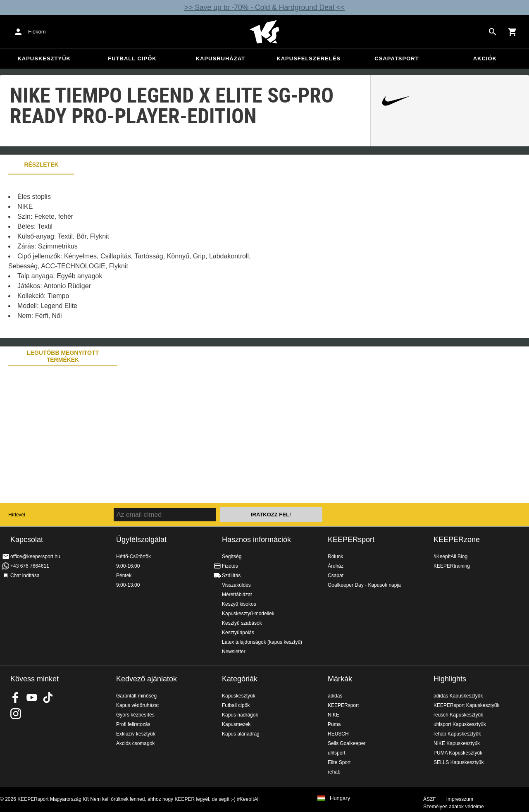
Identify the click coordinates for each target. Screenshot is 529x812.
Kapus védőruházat (137, 705)
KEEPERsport (351, 540)
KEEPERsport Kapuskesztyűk (466, 705)
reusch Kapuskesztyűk (458, 715)
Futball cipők (132, 59)
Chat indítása (25, 576)
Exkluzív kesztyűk (136, 734)
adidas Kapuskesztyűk (458, 696)
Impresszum (460, 799)
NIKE (334, 715)
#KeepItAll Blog (450, 556)
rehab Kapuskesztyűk (457, 734)
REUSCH (338, 734)
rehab (334, 772)
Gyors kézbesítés (135, 715)
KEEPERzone (457, 540)
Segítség (232, 556)
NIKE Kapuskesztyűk (457, 743)
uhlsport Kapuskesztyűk (460, 724)
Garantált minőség (136, 696)
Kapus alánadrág (241, 734)
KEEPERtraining (452, 566)
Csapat (336, 576)
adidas (335, 696)
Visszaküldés (236, 585)
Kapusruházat (220, 59)
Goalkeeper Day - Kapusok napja (364, 585)
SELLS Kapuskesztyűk (459, 762)
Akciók (485, 59)
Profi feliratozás (133, 724)
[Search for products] (493, 32)
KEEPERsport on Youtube (32, 697)
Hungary (340, 798)
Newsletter (234, 652)
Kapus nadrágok (240, 715)
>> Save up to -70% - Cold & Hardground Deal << (264, 7)
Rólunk (335, 556)
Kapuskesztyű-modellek (248, 614)
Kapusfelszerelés (309, 59)
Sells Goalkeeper (347, 743)
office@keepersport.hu (35, 556)
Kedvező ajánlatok (147, 679)
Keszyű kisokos (239, 604)
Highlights (450, 679)
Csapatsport (397, 59)
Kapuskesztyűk (44, 59)
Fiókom (37, 32)
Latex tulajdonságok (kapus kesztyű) (262, 642)
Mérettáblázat (237, 595)
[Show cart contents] (512, 32)
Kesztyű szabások (242, 623)
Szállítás (231, 576)
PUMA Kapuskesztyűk (458, 753)
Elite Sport (339, 762)
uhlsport (337, 753)
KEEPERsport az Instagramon (16, 714)
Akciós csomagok (135, 743)
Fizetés (230, 566)
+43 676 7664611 (30, 566)
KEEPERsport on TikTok (48, 697)
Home (264, 32)
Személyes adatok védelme (454, 807)
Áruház (336, 566)
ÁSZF (430, 799)
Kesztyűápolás (238, 633)
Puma (334, 724)
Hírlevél (17, 515)
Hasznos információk (256, 540)
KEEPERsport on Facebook (16, 697)
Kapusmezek (236, 724)
